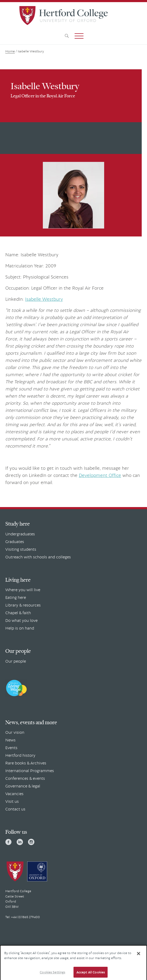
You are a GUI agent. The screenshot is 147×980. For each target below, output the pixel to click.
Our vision (15, 732)
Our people (16, 661)
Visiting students (21, 549)
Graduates (15, 541)
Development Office (100, 475)
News (10, 740)
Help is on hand (20, 628)
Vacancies (14, 794)
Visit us (12, 801)
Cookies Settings (52, 974)
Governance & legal (23, 786)
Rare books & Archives (26, 763)
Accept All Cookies (91, 974)
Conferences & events (25, 778)
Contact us (15, 809)
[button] (79, 36)
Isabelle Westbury (44, 299)
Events (11, 747)
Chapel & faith (18, 613)
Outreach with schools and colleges (38, 557)
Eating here (16, 597)
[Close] (139, 955)
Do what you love (21, 620)
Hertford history (20, 755)
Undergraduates (20, 534)
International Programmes (30, 771)
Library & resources (23, 605)
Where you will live (23, 590)
